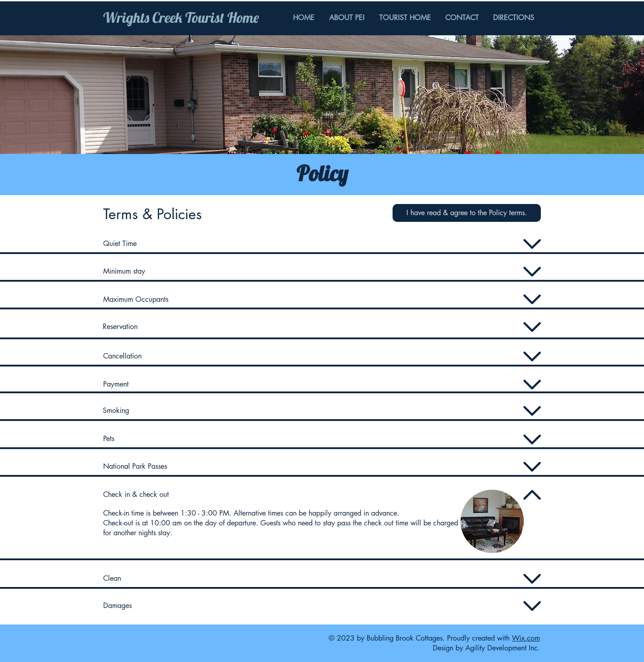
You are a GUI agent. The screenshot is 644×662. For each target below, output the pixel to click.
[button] (467, 213)
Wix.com (526, 638)
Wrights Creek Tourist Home (181, 17)
